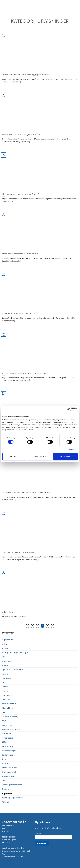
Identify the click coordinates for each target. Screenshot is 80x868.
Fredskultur (7, 700)
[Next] (53, 626)
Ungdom (5, 789)
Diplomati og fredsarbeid (13, 670)
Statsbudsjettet (9, 772)
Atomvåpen (7, 661)
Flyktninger (6, 678)
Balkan (5, 665)
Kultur (4, 712)
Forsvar (5, 691)
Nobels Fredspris (9, 751)
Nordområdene (8, 755)
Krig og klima (7, 708)
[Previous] (27, 626)
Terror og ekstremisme (12, 785)
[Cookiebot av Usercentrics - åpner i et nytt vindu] (68, 409)
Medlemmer (7, 725)
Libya (4, 721)
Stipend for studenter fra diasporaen (19, 314)
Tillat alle (65, 457)
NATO (4, 742)
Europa (5, 674)
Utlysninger (7, 794)
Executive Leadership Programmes (18, 552)
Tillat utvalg (40, 457)
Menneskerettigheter (11, 729)
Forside (5, 687)
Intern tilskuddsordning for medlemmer (20, 254)
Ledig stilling (7, 612)
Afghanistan (7, 640)
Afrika (4, 644)
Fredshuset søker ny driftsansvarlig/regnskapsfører (26, 75)
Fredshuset (7, 695)
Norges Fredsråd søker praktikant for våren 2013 (24, 373)
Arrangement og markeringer (15, 653)
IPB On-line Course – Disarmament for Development (26, 493)
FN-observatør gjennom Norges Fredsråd (21, 194)
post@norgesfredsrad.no (13, 848)
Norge (4, 759)
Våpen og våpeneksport (12, 798)
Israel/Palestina (9, 704)
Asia (4, 657)
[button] (5, 8)
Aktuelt (5, 648)
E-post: (38, 833)
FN (3, 683)
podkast (5, 764)
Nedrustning (7, 747)
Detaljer (71, 450)
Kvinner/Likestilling (10, 717)
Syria (4, 781)
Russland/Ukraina (10, 768)
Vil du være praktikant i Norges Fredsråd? (21, 134)
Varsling (5, 802)
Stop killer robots (9, 776)
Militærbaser (7, 738)
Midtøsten (6, 734)
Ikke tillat (15, 457)
